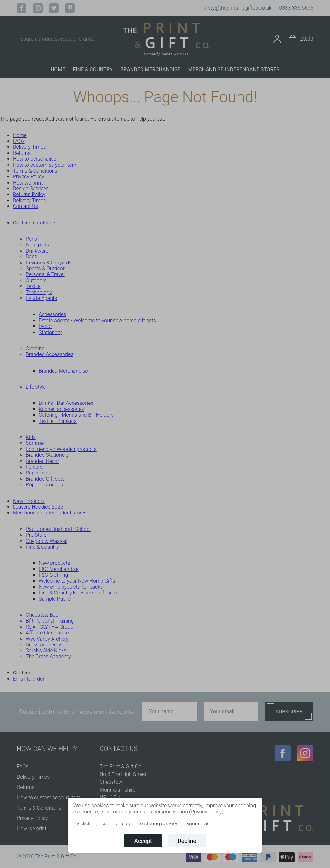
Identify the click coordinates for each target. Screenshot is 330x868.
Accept (143, 841)
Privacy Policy (206, 812)
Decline (187, 841)
